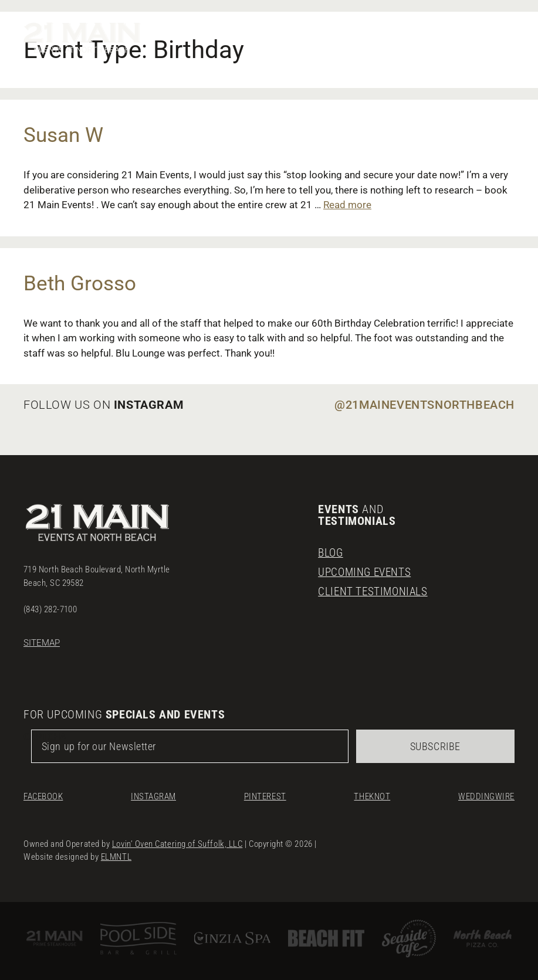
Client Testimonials (374, 588)
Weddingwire (486, 792)
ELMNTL (116, 853)
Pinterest (265, 792)
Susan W (63, 135)
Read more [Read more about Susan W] (347, 205)
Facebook (43, 792)
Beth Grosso (80, 284)
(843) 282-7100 (50, 605)
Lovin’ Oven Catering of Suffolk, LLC (177, 840)
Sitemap (42, 639)
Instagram (153, 792)
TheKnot (372, 792)
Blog (331, 549)
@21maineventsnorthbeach (424, 405)
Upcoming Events (367, 568)
